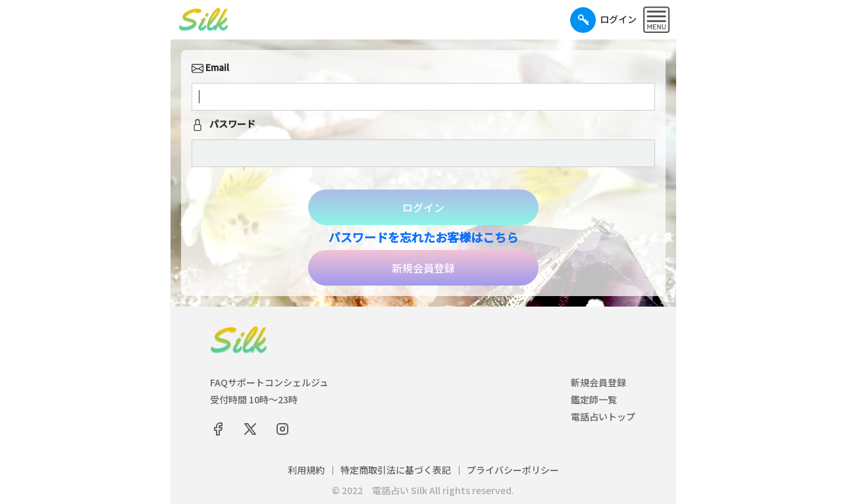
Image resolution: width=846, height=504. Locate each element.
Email (210, 68)
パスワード (224, 125)
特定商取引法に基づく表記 (396, 470)
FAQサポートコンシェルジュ (269, 382)
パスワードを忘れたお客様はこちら (423, 237)
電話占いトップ (603, 416)
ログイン (423, 207)
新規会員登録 (423, 268)
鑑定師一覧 (594, 399)
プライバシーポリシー (513, 470)
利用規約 (306, 470)
